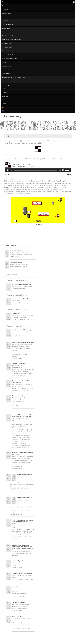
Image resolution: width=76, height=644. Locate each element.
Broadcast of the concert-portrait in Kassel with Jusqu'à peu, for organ (22, 416)
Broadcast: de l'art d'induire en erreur (22, 453)
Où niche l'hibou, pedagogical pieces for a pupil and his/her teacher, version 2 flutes (23, 522)
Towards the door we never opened (10, 51)
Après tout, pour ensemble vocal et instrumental (14, 77)
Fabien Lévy (13, 116)
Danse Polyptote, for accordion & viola (22, 573)
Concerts (4, 6)
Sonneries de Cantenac (7, 47)
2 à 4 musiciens (6, 17)
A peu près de (5, 21)
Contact (4, 104)
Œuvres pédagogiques (7, 85)
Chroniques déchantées (8, 24)
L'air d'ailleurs (15, 587)
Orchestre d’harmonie (7, 66)
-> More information (17, 358)
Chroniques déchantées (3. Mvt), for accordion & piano (22, 382)
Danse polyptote (6, 28)
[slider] (35, 170)
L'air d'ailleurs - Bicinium (18, 602)
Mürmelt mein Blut (17, 617)
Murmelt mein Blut (7, 43)
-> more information (17, 567)
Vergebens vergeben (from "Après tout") (23, 342)
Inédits (4, 89)
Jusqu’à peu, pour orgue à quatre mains (11, 40)
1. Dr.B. (7, 174)
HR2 (13, 420)
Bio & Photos (5, 96)
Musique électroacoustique (8, 70)
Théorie (4, 92)
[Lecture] (8, 170)
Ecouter (4, 100)
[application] (38, 170)
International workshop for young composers (24, 475)
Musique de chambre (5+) (8, 55)
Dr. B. (3, 32)
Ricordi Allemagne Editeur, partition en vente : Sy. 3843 (23, 143)
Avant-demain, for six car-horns (20, 561)
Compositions (5, 9)
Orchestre (4, 62)
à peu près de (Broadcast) (19, 364)
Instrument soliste (6, 13)
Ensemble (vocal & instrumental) (10, 58)
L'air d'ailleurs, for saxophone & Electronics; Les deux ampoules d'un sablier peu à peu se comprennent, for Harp (22, 547)
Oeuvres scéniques (6, 74)
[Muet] (63, 170)
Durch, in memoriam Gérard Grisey (10, 36)
